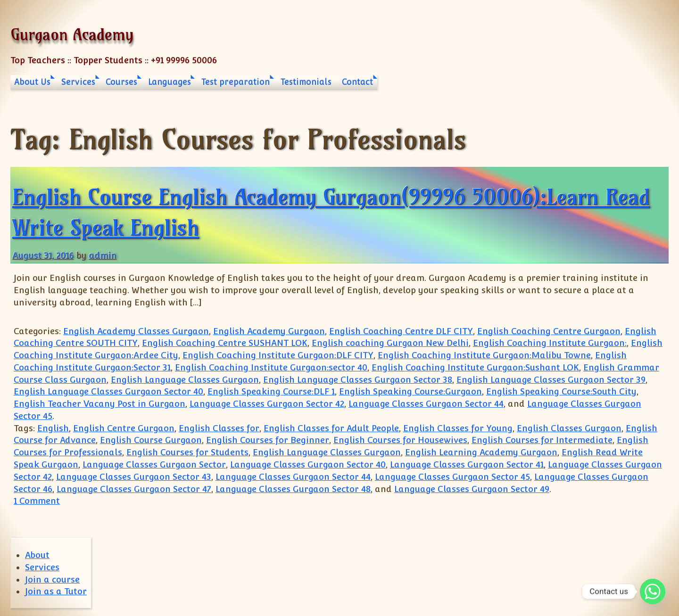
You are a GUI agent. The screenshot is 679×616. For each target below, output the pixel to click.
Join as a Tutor (56, 591)
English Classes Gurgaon (569, 428)
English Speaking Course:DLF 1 (271, 391)
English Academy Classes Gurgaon (136, 331)
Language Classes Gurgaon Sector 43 (134, 477)
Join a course (52, 579)
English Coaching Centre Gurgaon (549, 331)
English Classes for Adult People (331, 428)
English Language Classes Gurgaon (185, 380)
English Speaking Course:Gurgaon (410, 391)
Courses (121, 82)
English (53, 428)
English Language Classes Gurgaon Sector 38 (358, 380)
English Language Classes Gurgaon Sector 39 (551, 380)
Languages (170, 82)
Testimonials (306, 82)
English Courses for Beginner (268, 440)
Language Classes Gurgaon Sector (154, 464)
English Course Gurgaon (151, 440)
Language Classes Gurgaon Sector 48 (293, 489)
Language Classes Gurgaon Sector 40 (308, 464)
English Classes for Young (458, 428)
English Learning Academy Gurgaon (481, 452)
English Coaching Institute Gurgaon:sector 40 (271, 367)
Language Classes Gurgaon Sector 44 (426, 404)
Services (78, 82)
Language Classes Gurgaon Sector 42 (267, 404)
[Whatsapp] (653, 591)
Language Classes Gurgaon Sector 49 (472, 489)
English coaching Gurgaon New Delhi (390, 343)
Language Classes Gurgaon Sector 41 (467, 464)
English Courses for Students (187, 452)
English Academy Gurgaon (269, 331)
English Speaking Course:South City (561, 391)
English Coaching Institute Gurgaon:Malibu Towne (484, 355)
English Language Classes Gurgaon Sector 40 (108, 391)
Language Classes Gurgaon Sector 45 (452, 477)
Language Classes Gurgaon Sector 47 (134, 489)
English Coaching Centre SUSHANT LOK (225, 343)
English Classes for (219, 428)
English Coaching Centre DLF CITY (401, 331)
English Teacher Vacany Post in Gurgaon (99, 404)
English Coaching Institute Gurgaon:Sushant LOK (475, 367)
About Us (32, 82)
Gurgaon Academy (72, 34)
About (37, 555)
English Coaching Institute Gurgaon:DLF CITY (278, 355)
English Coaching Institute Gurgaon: (550, 343)
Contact (357, 82)
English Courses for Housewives (400, 440)
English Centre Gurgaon (124, 428)
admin (103, 255)
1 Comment (37, 501)
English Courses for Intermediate (542, 440)
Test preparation (236, 82)
